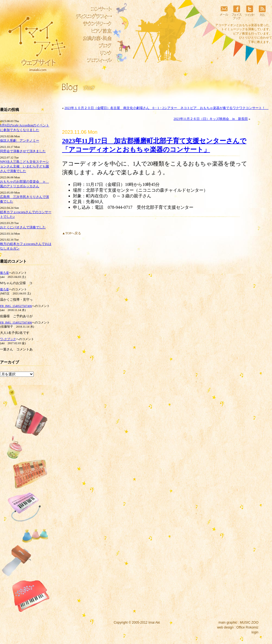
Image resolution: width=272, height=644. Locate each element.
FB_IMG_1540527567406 (16, 306)
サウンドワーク (92, 24)
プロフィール (92, 60)
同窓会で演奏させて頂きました (23, 151)
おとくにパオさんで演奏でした (23, 227)
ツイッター (249, 12)
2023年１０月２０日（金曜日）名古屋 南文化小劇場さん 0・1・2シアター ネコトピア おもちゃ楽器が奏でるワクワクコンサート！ (166, 108)
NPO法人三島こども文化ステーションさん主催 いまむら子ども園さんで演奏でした (24, 166)
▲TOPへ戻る (72, 233)
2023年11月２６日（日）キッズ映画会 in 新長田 (211, 119)
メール (224, 12)
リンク (92, 53)
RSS (262, 12)
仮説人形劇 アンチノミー (20, 141)
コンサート (92, 9)
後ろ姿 (4, 273)
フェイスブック (237, 12)
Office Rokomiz (247, 627)
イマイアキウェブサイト (33, 41)
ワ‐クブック (8, 339)
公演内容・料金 (92, 38)
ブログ (92, 46)
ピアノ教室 (92, 31)
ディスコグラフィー (92, 16)
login (255, 632)
